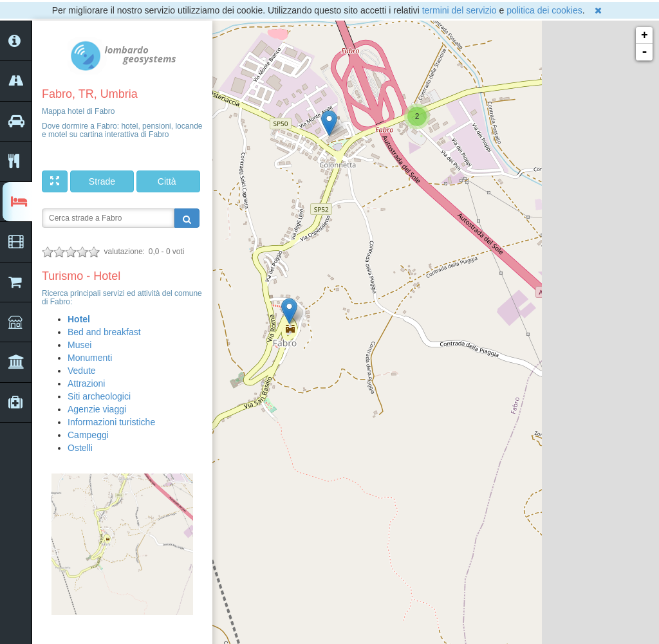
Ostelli (80, 448)
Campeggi (88, 435)
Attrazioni (86, 383)
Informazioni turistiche (111, 422)
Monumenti (90, 358)
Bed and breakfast (104, 332)
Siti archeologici (99, 396)
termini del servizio (459, 10)
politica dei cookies (544, 10)
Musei (79, 345)
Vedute (82, 371)
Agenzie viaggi (97, 409)
